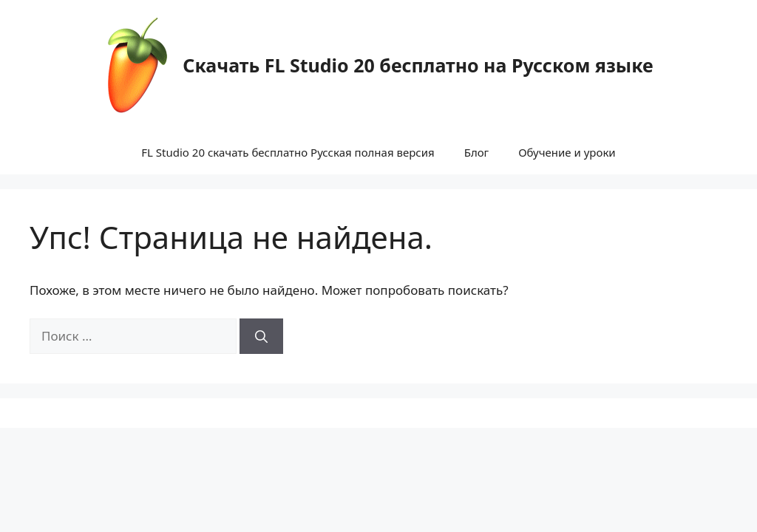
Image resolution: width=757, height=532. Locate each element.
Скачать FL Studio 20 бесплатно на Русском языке (418, 65)
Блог (477, 152)
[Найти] (261, 336)
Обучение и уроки (567, 152)
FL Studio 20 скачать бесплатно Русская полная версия (288, 152)
